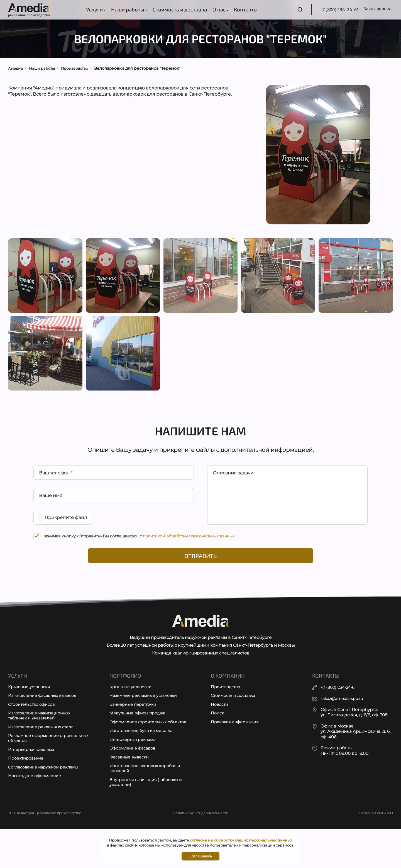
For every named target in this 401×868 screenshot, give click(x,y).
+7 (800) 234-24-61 (322, 9)
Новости (220, 739)
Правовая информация (236, 758)
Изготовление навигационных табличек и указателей (41, 751)
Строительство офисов (32, 739)
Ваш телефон (56, 495)
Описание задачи (233, 495)
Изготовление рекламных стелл (42, 763)
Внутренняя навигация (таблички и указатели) (148, 821)
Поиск (217, 749)
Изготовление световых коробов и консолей (146, 807)
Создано (376, 852)
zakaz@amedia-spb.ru (344, 732)
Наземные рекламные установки (145, 730)
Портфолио (126, 709)
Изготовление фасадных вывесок (44, 730)
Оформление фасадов (134, 785)
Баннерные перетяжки (134, 739)
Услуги (91, 9)
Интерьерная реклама (32, 787)
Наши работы (124, 9)
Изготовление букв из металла (143, 767)
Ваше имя (51, 519)
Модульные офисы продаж (138, 749)
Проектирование (26, 796)
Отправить (201, 583)
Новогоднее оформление (35, 815)
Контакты (240, 9)
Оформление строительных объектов (150, 758)
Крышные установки (30, 721)
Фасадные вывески (130, 795)
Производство (226, 721)
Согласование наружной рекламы (45, 805)
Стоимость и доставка (174, 9)
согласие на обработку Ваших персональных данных (241, 840)
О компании (228, 709)
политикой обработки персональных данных (189, 562)
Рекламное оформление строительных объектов (35, 775)
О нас (215, 9)
